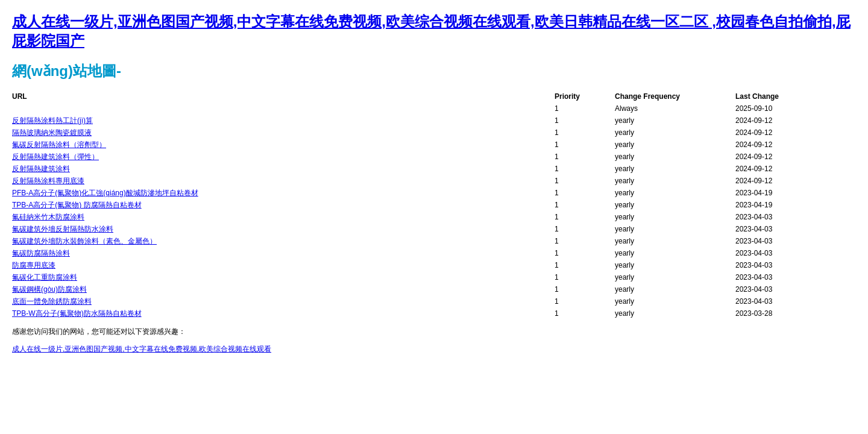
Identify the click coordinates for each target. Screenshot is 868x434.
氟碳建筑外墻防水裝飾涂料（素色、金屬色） (84, 241)
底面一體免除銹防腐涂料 (52, 301)
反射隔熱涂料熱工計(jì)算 (52, 121)
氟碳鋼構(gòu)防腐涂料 (49, 289)
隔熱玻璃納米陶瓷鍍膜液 (52, 133)
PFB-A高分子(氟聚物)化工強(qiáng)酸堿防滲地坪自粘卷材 (105, 193)
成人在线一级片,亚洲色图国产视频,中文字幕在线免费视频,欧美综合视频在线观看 (142, 349)
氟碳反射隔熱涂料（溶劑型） (59, 145)
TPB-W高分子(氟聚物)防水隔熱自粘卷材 (77, 313)
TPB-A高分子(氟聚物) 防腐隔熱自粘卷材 (77, 205)
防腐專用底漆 (34, 265)
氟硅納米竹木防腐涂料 (48, 217)
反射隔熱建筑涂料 (41, 169)
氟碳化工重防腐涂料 (45, 277)
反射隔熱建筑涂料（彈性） (55, 157)
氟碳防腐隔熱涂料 (41, 253)
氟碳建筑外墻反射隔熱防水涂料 (63, 229)
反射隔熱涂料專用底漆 (48, 181)
